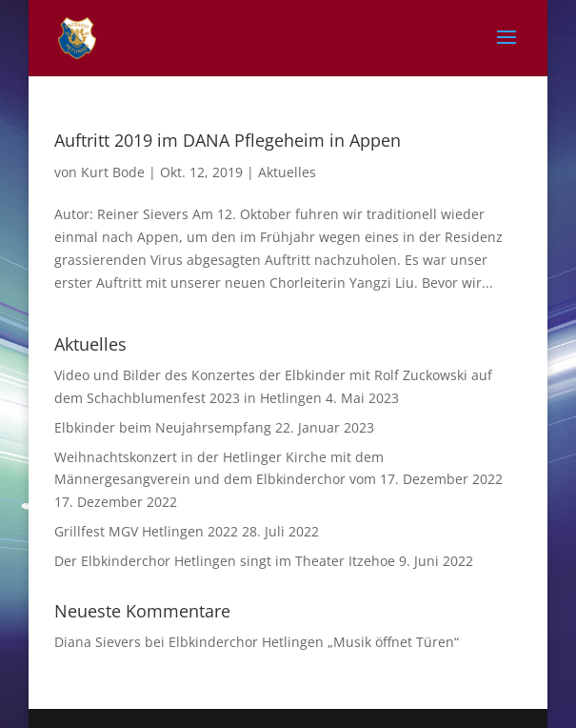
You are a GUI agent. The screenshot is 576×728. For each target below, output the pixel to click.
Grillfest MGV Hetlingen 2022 (146, 531)
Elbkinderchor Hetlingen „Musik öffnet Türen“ (314, 642)
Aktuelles (287, 172)
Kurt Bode (113, 172)
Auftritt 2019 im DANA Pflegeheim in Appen (228, 140)
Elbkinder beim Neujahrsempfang (163, 427)
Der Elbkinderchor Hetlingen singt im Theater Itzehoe (225, 561)
